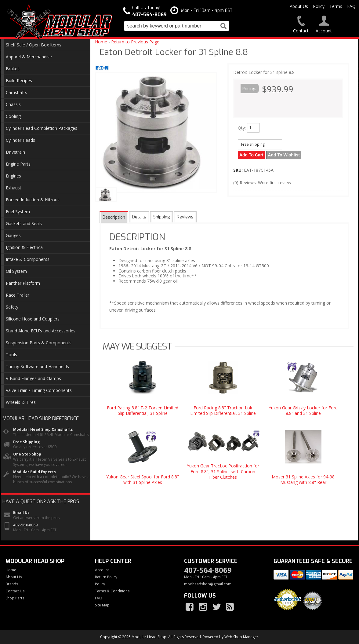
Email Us (21, 513)
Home (101, 42)
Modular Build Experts (34, 472)
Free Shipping (26, 442)
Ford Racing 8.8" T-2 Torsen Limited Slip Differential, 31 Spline (143, 410)
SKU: (239, 170)
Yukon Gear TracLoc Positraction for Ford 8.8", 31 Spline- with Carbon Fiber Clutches (223, 471)
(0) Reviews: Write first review (262, 182)
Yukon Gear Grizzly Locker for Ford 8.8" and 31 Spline (303, 410)
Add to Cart (252, 155)
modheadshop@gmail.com (208, 584)
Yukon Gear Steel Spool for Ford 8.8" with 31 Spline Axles (143, 479)
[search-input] (171, 26)
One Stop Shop (27, 454)
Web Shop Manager (241, 637)
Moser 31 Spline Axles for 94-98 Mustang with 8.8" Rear (303, 479)
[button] (176, 26)
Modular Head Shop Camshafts (43, 430)
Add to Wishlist (285, 155)
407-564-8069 (25, 525)
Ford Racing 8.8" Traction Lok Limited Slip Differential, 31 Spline (223, 410)
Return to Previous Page (135, 42)
